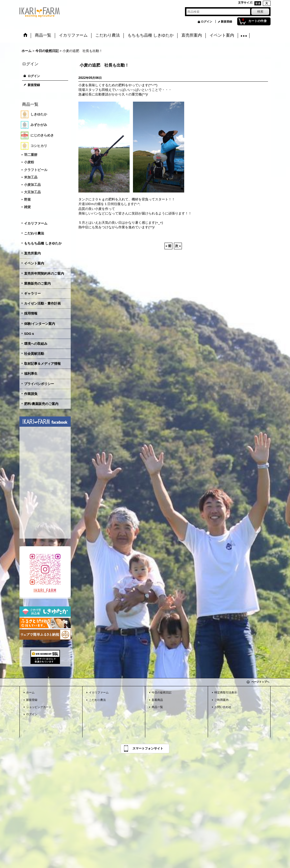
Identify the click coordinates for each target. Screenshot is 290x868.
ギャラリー (32, 293)
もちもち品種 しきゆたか (43, 243)
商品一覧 (157, 707)
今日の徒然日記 (162, 692)
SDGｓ (29, 334)
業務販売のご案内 (37, 283)
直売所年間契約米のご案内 (44, 274)
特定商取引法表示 (226, 692)
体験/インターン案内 (40, 324)
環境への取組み (36, 344)
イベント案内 (34, 263)
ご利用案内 (221, 700)
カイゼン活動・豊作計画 (42, 303)
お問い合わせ (223, 707)
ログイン (206, 22)
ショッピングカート (39, 707)
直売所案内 (32, 253)
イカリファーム (36, 223)
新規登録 (226, 22)
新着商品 (157, 700)
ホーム (30, 692)
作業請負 (31, 394)
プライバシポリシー (39, 384)
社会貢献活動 (34, 354)
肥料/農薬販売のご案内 (41, 404)
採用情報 (31, 313)
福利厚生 (31, 374)
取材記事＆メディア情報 (42, 364)
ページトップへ (260, 682)
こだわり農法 (34, 233)
